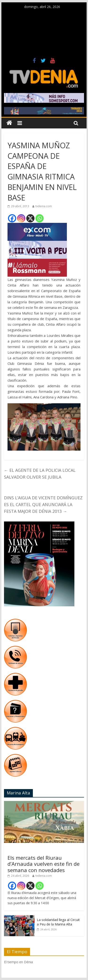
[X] (30, 218)
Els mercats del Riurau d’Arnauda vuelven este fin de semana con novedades (44, 864)
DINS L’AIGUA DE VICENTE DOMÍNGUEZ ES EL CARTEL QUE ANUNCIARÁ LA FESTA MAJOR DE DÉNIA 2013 (43, 504)
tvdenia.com (44, 206)
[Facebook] (12, 218)
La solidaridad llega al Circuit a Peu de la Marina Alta (58, 922)
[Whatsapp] (40, 218)
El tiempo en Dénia (18, 962)
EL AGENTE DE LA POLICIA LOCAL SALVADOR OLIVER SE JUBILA (40, 474)
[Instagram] (21, 218)
